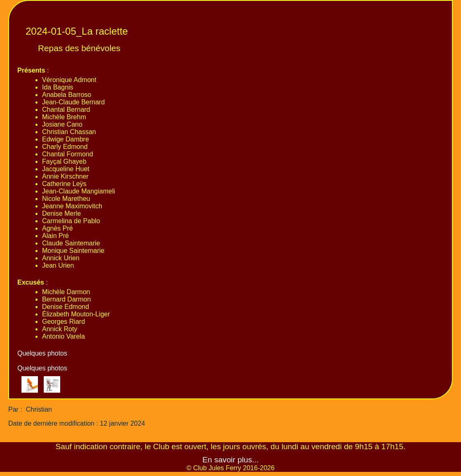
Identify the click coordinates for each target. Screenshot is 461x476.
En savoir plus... (231, 460)
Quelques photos (42, 353)
